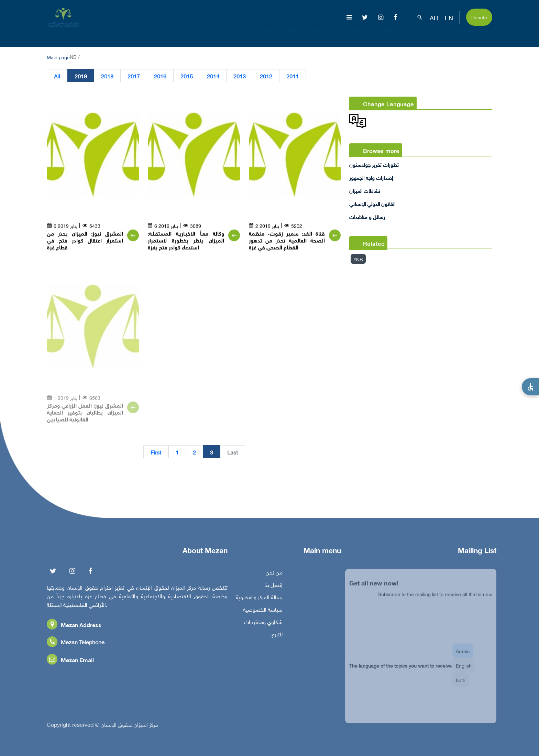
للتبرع (277, 636)
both (461, 685)
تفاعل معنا (472, 36)
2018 (107, 76)
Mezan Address (74, 627)
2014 (213, 76)
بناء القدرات (430, 36)
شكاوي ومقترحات (263, 624)
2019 (81, 76)
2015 (187, 76)
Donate (479, 17)
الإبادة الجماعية (279, 36)
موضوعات (320, 36)
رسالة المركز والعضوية (259, 599)
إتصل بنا (273, 587)
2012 (266, 76)
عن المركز (240, 36)
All (57, 76)
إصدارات (358, 36)
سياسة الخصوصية (263, 611)
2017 (134, 76)
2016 (160, 76)
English (464, 671)
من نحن (274, 574)
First (156, 452)
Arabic (463, 656)
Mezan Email (70, 662)
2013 (240, 76)
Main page (58, 57)
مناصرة (392, 36)
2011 (293, 76)
